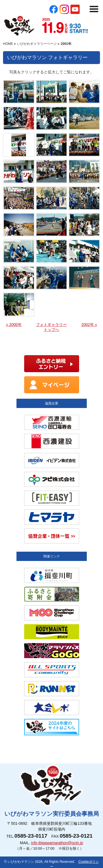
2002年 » (89, 325)
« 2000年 (14, 325)
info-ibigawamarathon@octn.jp (57, 843)
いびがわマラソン (21, 862)
